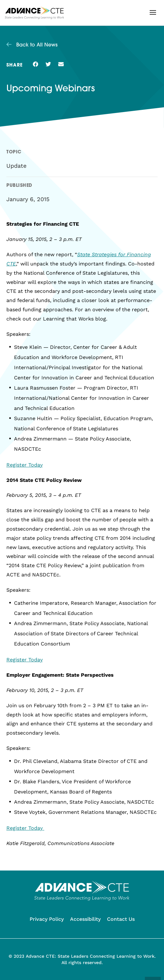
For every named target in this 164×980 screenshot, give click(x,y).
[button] (153, 12)
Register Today (25, 465)
